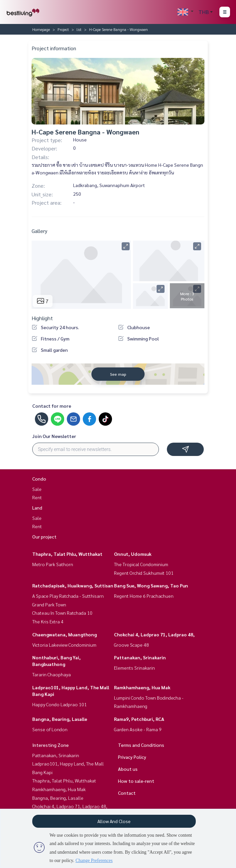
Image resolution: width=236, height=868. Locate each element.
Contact (127, 793)
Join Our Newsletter (54, 436)
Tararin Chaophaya (52, 674)
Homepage (41, 29)
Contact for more (52, 406)
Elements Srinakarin (134, 668)
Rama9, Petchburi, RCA (139, 719)
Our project (44, 537)
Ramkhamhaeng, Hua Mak (142, 687)
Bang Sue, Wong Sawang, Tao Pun (151, 585)
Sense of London (50, 729)
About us (128, 769)
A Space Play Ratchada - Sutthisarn (68, 596)
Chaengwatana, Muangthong (64, 634)
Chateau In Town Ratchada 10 (62, 613)
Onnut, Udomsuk (133, 554)
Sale (37, 489)
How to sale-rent (136, 781)
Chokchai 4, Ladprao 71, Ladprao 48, (154, 634)
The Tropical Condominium (141, 564)
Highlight (42, 318)
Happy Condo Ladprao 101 (59, 704)
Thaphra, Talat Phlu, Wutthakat (67, 554)
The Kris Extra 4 (48, 621)
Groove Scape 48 (131, 645)
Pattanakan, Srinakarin (140, 657)
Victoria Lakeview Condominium (64, 645)
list (79, 29)
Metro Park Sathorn (53, 564)
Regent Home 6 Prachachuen (144, 596)
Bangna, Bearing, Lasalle (60, 719)
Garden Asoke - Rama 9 (138, 729)
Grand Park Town (49, 604)
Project (63, 29)
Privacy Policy (132, 757)
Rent (37, 497)
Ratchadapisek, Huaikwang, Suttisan (73, 585)
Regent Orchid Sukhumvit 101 (144, 573)
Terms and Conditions (141, 745)
